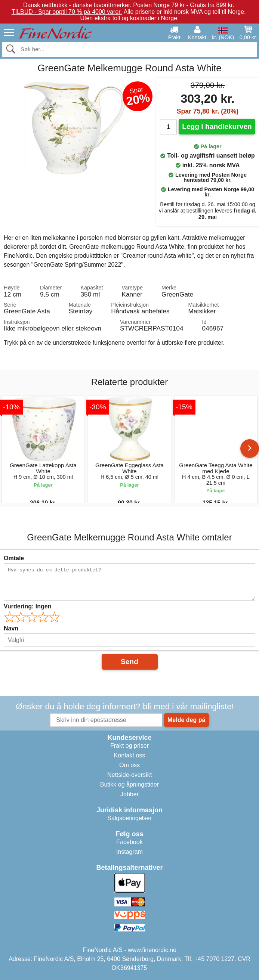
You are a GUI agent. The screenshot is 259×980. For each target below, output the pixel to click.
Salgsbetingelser (129, 818)
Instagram (129, 852)
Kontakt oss (130, 755)
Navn (11, 628)
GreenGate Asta (27, 311)
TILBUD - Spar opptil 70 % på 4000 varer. (67, 12)
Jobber (129, 794)
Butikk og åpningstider (129, 784)
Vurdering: (27, 606)
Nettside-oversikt (129, 775)
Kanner (132, 294)
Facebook (129, 842)
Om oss (129, 765)
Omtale (14, 558)
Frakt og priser (129, 746)
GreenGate (177, 294)
